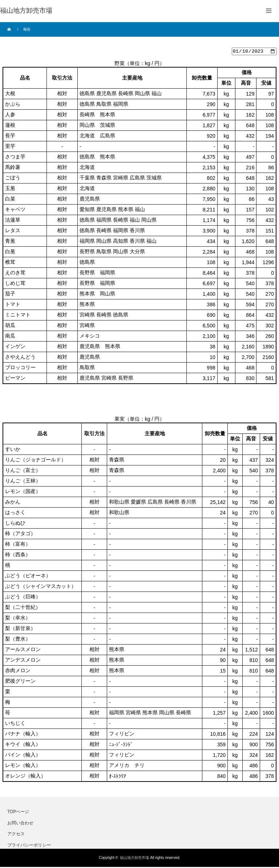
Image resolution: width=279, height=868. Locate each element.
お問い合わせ (20, 824)
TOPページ (18, 813)
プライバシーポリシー (29, 846)
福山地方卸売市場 (134, 859)
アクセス (16, 835)
